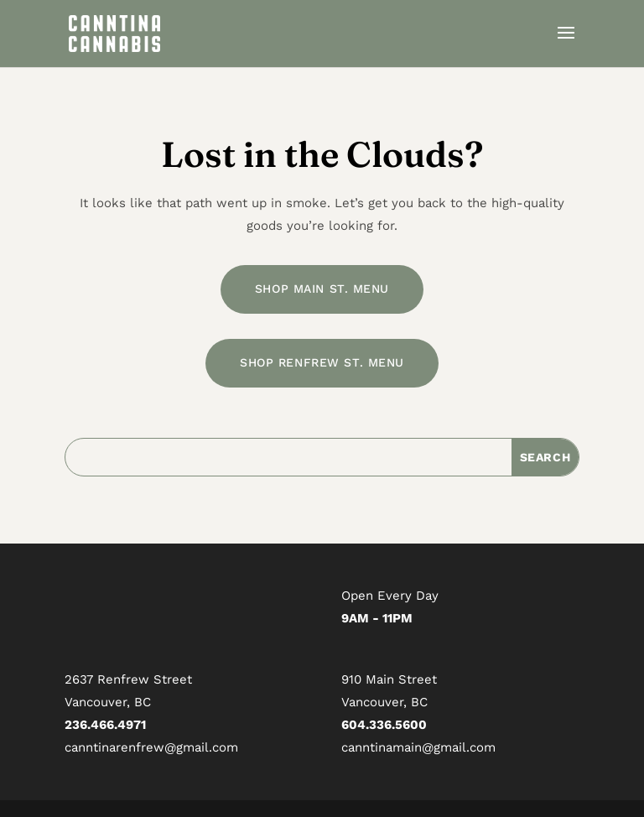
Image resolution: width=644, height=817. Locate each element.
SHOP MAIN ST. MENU (322, 289)
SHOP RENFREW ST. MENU (322, 362)
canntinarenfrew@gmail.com (151, 747)
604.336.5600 (384, 725)
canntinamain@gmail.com (418, 747)
